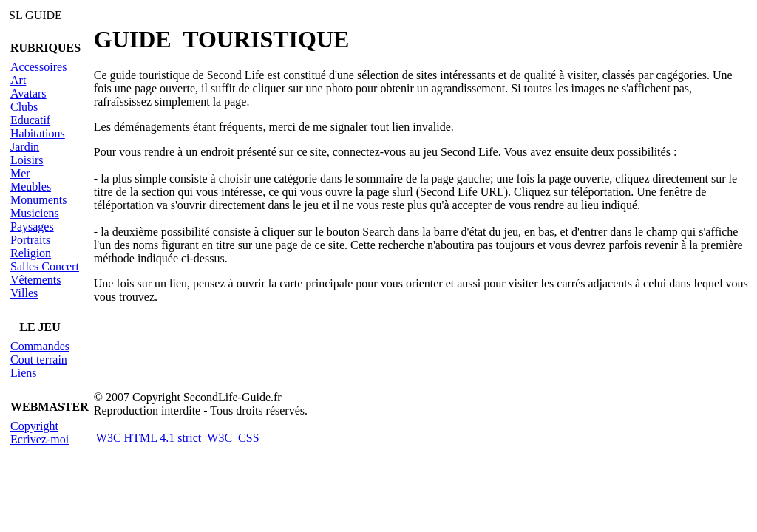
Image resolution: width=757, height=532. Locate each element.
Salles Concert (45, 266)
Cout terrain (39, 359)
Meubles (31, 187)
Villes (24, 293)
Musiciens (35, 213)
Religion (31, 253)
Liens (24, 373)
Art (18, 80)
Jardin (25, 147)
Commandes (40, 346)
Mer (20, 173)
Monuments (38, 200)
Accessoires (38, 67)
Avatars (28, 93)
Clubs (24, 107)
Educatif (30, 120)
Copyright (34, 426)
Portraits (30, 240)
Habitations (38, 133)
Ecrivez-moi (40, 439)
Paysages (32, 226)
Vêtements (35, 280)
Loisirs (27, 160)
